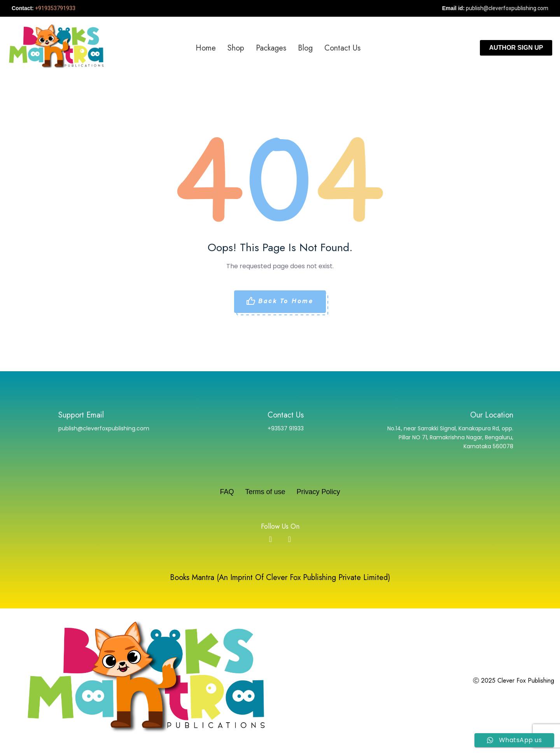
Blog (305, 48)
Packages (271, 48)
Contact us (342, 48)
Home (206, 48)
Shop (236, 48)
